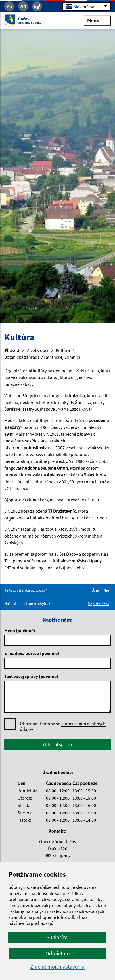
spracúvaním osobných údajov (63, 726)
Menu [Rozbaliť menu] (97, 20)
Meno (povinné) (20, 630)
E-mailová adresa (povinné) (32, 653)
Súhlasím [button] (57, 937)
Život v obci (37, 350)
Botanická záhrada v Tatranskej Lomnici (42, 357)
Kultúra (63, 350)
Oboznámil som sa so (63, 727)
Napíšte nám (98, 604)
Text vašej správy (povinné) (31, 676)
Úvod (12, 350)
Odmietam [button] (58, 953)
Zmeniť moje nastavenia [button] (57, 967)
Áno (97, 590)
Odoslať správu (58, 744)
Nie (107, 590)
